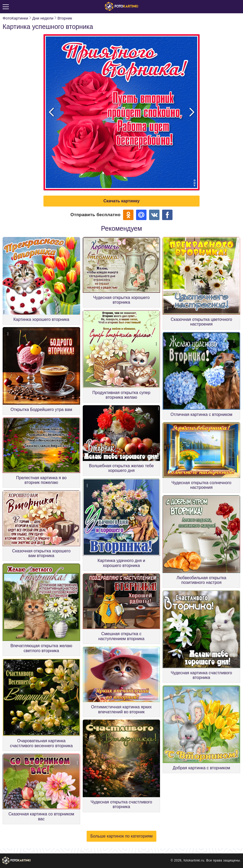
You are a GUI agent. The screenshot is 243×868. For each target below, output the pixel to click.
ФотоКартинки (15, 18)
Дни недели (43, 18)
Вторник (65, 18)
